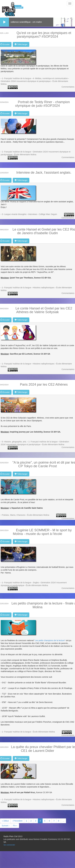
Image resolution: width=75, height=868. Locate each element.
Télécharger (21, 44)
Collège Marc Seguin (48, 214)
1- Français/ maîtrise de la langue (17, 78)
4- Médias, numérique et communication (50, 78)
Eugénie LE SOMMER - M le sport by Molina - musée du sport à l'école (42, 532)
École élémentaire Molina (25, 155)
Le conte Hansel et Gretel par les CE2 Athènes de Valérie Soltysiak (44, 310)
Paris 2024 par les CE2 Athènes (44, 384)
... (64, 821)
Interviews (33, 214)
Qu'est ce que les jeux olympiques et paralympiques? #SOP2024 (44, 35)
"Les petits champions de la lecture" (49, 640)
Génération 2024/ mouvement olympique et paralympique (26, 81)
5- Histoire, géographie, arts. (14, 442)
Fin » (15, 826)
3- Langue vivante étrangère (14, 214)
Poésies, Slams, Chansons (14, 515)
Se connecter (9, 845)
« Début (5, 821)
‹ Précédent (17, 821)
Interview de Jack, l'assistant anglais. (44, 172)
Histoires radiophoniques (44, 288)
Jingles (36, 583)
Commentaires (68, 87)
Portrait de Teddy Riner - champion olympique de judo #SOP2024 (42, 104)
